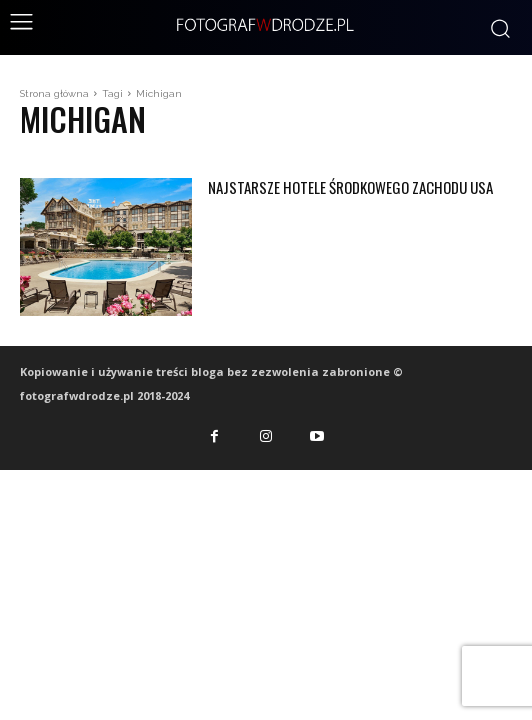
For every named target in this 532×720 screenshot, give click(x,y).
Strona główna (54, 93)
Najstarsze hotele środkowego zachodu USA (350, 187)
